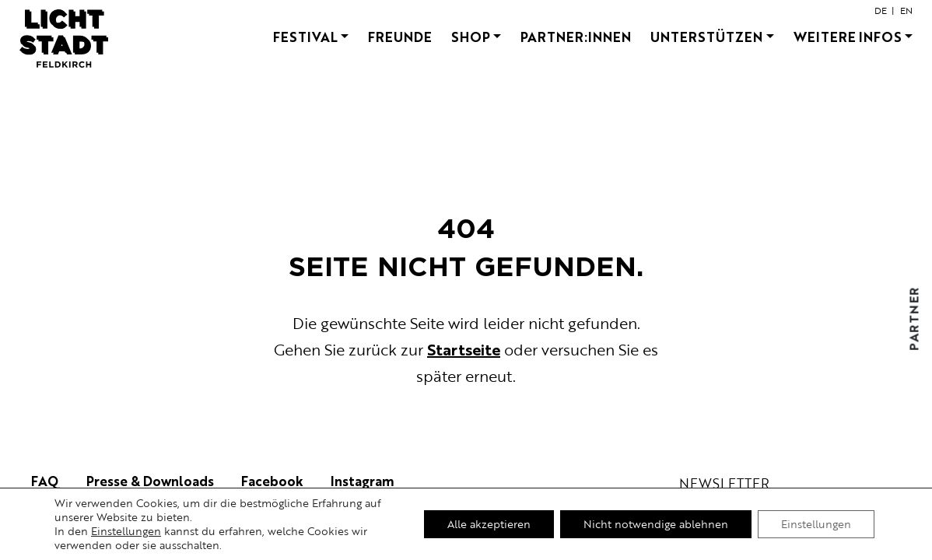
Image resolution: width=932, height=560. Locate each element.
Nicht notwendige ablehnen (656, 524)
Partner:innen (576, 37)
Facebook (272, 481)
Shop (471, 37)
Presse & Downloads (150, 481)
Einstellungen (126, 531)
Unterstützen (706, 37)
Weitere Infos (848, 37)
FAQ (45, 481)
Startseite (464, 349)
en (906, 10)
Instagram (363, 481)
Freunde (400, 37)
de (881, 10)
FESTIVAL (305, 37)
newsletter (724, 483)
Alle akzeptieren (489, 524)
